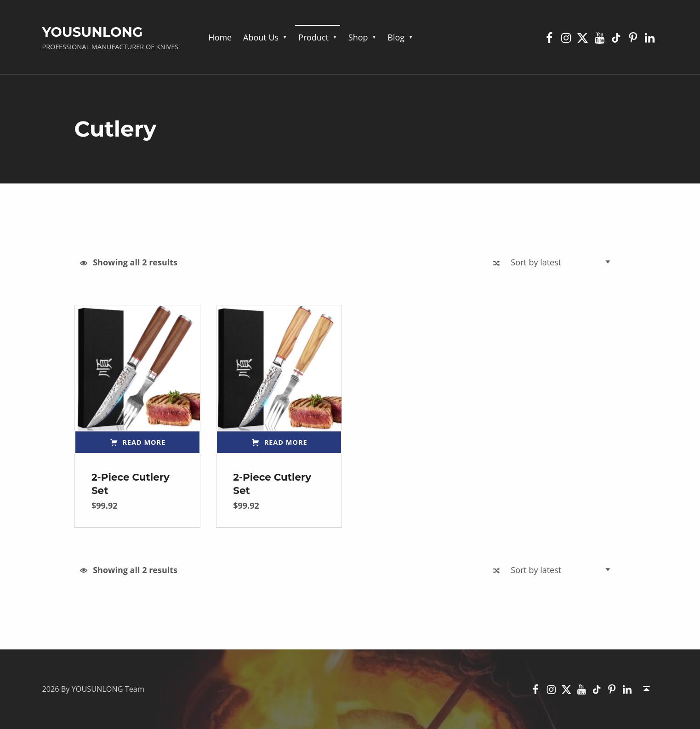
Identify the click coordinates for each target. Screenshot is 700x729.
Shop (358, 37)
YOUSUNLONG (92, 32)
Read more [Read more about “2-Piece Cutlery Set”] (144, 442)
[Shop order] (563, 262)
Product (313, 37)
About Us (261, 37)
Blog (396, 37)
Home (220, 37)
